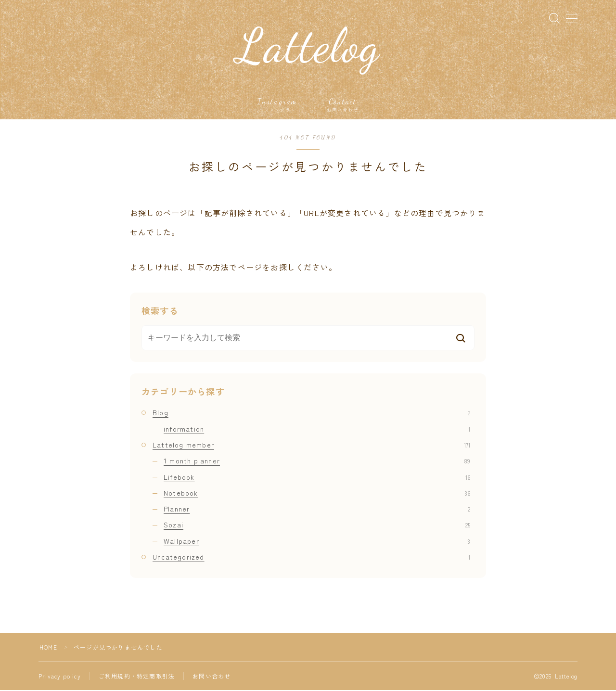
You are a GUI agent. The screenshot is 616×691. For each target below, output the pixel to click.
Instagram (277, 105)
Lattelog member (311, 445)
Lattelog (308, 47)
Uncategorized (311, 557)
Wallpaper (317, 541)
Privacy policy (60, 677)
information (317, 429)
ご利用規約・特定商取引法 (137, 677)
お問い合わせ (212, 677)
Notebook (317, 493)
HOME (48, 648)
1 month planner (317, 461)
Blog (311, 413)
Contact (343, 105)
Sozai (317, 525)
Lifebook (317, 477)
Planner (317, 509)
